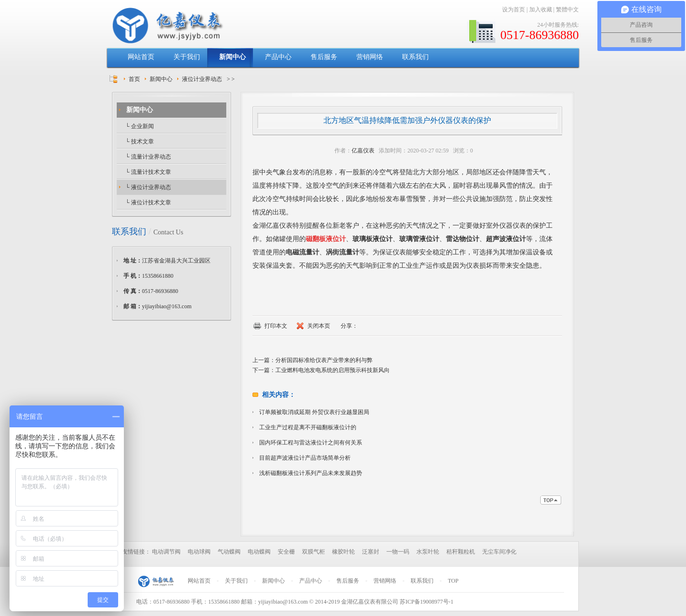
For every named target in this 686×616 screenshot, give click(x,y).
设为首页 (514, 10)
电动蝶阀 (259, 552)
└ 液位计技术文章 (147, 202)
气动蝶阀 (229, 552)
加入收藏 (541, 10)
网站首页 (141, 57)
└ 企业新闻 (139, 126)
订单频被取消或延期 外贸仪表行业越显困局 (314, 412)
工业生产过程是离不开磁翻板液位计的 (308, 427)
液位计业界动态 (202, 79)
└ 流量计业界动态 (147, 157)
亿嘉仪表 (363, 151)
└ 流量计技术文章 (147, 172)
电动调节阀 (166, 552)
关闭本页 (319, 326)
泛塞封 (371, 552)
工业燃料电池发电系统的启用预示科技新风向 (333, 370)
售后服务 (324, 57)
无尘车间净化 (499, 552)
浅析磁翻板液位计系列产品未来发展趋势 (311, 473)
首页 (134, 79)
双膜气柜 (313, 552)
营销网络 (370, 57)
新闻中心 (232, 57)
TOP (453, 581)
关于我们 (187, 57)
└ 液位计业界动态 (147, 187)
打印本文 (276, 326)
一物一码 (398, 552)
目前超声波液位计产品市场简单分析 (305, 458)
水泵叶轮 (428, 552)
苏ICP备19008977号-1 (427, 602)
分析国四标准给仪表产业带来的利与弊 (324, 360)
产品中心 (278, 57)
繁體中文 (567, 10)
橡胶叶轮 (343, 552)
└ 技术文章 (139, 141)
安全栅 (286, 552)
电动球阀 (199, 552)
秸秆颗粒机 (461, 552)
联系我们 (415, 57)
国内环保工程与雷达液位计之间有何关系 (311, 443)
